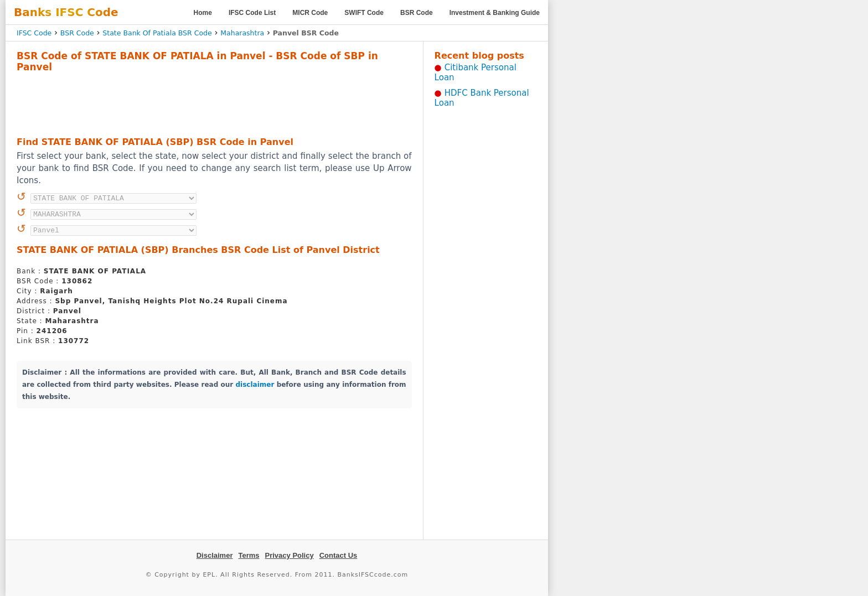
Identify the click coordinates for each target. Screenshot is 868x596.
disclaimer (255, 385)
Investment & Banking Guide (495, 13)
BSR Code (417, 13)
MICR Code (310, 13)
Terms (249, 555)
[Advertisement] (214, 103)
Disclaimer (215, 555)
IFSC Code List (252, 13)
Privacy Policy (290, 555)
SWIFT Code (364, 13)
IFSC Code (34, 33)
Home (203, 13)
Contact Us (339, 555)
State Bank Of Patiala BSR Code (157, 33)
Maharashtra (242, 33)
